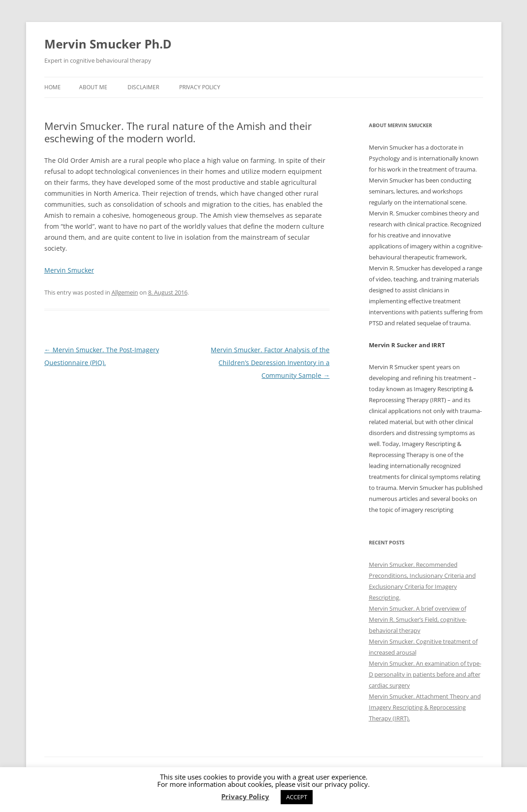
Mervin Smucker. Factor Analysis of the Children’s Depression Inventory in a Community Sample (270, 363)
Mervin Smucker (69, 270)
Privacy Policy (200, 87)
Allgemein (125, 292)
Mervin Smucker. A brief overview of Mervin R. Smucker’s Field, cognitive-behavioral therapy (418, 619)
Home (53, 87)
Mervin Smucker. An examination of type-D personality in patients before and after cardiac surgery (425, 674)
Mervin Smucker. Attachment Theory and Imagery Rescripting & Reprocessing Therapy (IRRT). (425, 707)
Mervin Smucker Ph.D (108, 44)
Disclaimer (143, 87)
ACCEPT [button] (297, 797)
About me (93, 87)
